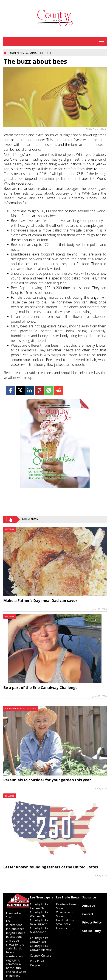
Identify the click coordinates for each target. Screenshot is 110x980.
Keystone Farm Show (66, 906)
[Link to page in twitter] (20, 390)
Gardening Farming (22, 53)
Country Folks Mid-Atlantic (39, 930)
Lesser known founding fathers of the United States (51, 867)
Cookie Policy (91, 931)
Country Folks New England (39, 922)
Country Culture (40, 955)
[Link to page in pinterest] (39, 390)
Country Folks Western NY (39, 914)
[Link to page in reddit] (59, 390)
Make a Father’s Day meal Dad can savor (40, 601)
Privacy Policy (92, 922)
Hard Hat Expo (66, 920)
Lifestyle (45, 53)
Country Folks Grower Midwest (41, 948)
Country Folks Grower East (39, 940)
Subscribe (89, 897)
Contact (88, 914)
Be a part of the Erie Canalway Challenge (40, 688)
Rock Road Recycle (37, 963)
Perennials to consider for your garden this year (47, 780)
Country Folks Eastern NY (39, 906)
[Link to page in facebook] (10, 390)
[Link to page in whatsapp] (49, 390)
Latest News (30, 519)
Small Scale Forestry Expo (65, 926)
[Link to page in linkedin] (30, 390)
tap (101, 41)
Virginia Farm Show (65, 914)
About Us (89, 906)
